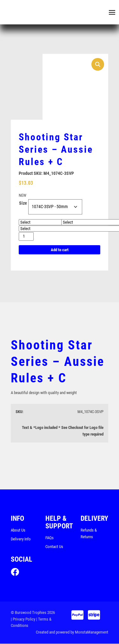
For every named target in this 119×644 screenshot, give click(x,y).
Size (23, 203)
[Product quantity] (26, 236)
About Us (18, 530)
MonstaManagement (92, 633)
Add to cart (60, 250)
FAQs (50, 538)
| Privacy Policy (23, 619)
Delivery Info (21, 539)
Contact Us (54, 547)
